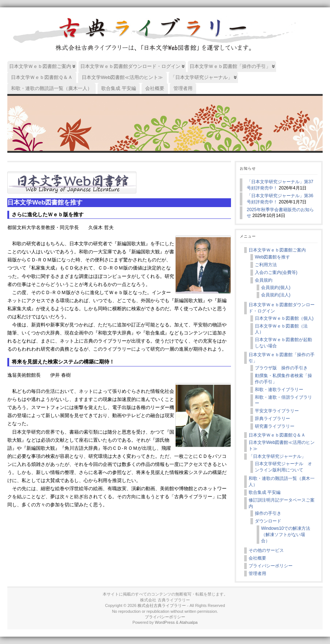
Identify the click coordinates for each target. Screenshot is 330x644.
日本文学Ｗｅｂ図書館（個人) (284, 318)
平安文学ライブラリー (277, 411)
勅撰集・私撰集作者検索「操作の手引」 (283, 379)
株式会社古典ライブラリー (162, 605)
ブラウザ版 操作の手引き (281, 368)
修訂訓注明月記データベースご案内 (282, 503)
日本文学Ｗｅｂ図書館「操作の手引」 (282, 358)
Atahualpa (188, 622)
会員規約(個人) (276, 287)
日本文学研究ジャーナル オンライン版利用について (283, 467)
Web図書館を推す (272, 257)
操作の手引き (268, 513)
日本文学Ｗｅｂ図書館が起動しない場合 (283, 343)
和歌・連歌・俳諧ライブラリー (283, 400)
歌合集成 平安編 (265, 492)
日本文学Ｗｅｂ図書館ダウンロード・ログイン (282, 308)
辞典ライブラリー (272, 419)
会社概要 (257, 558)
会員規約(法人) (276, 295)
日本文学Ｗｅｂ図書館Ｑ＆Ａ (277, 435)
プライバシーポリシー (271, 566)
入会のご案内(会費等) (276, 272)
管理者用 (257, 574)
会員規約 (264, 280)
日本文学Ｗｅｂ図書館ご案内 (277, 250)
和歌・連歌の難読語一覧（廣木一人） (282, 482)
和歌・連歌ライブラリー (279, 390)
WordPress (165, 622)
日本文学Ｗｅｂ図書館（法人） (281, 329)
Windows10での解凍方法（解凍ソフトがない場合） (286, 535)
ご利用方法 (266, 265)
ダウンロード (268, 521)
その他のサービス (266, 550)
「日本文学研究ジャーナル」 (277, 456)
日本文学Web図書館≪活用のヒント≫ (282, 446)
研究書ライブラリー (275, 426)
